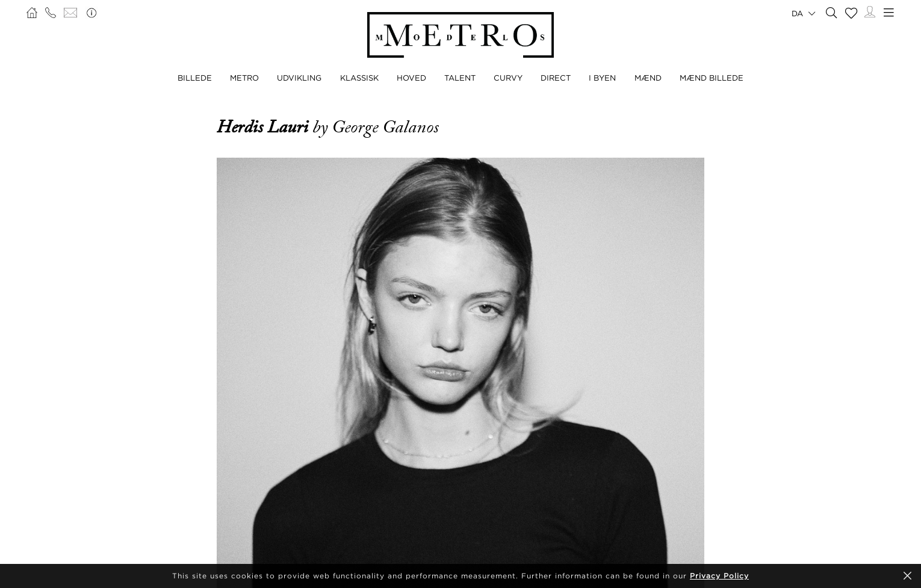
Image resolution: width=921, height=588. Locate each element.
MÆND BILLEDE (712, 78)
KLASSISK (359, 78)
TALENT (460, 78)
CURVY (508, 78)
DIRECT (556, 78)
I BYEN (602, 78)
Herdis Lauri (265, 127)
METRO (244, 78)
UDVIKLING (299, 78)
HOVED (411, 78)
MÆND (648, 78)
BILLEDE (195, 78)
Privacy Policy (719, 576)
